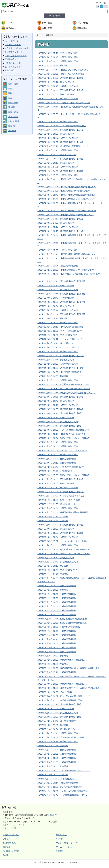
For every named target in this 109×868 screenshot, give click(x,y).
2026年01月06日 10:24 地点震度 (53, 318)
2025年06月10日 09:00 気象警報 (53, 775)
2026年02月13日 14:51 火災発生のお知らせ (58, 167)
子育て (11, 88)
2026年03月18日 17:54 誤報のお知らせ (56, 94)
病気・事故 (13, 117)
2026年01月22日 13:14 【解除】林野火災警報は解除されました (67, 254)
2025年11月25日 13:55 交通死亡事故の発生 (58, 380)
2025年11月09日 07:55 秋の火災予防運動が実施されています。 (67, 393)
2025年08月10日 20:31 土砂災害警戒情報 (57, 635)
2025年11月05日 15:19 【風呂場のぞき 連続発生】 (62, 434)
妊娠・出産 (13, 84)
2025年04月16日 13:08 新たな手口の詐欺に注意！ (61, 787)
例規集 (6, 855)
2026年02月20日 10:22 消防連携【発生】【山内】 (61, 142)
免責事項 (60, 851)
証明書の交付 (11, 59)
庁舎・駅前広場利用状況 (16, 56)
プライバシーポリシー (65, 847)
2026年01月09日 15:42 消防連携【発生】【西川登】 (62, 314)
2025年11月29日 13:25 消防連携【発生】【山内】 (61, 368)
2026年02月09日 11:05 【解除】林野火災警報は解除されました (67, 187)
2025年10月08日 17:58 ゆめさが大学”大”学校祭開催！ (62, 450)
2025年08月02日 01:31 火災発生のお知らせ (58, 713)
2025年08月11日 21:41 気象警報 (53, 574)
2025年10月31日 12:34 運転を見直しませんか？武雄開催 (64, 438)
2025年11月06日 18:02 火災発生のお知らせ (58, 422)
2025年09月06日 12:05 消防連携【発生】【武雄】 (61, 533)
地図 (53, 815)
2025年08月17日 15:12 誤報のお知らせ (56, 558)
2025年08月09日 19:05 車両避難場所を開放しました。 (63, 684)
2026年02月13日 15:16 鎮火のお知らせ (56, 163)
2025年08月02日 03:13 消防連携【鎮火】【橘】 (60, 704)
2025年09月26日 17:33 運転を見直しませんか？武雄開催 (64, 475)
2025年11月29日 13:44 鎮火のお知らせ (56, 360)
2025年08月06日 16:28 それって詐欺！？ (57, 692)
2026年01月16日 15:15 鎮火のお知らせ (56, 286)
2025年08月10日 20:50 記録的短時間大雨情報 (59, 627)
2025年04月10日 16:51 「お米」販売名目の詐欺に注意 (63, 791)
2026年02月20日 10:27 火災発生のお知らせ (58, 138)
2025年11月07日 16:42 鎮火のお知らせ (56, 401)
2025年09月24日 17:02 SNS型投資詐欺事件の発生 (61, 496)
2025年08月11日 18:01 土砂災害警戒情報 (57, 586)
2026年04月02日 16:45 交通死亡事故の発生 (58, 57)
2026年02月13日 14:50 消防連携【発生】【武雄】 (61, 171)
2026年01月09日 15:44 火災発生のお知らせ (58, 310)
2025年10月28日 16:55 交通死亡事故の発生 (58, 446)
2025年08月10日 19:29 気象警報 (53, 656)
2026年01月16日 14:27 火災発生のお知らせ (58, 290)
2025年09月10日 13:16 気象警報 (53, 516)
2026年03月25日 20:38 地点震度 (53, 65)
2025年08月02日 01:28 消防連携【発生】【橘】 (60, 717)
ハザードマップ (12, 41)
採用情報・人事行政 (11, 851)
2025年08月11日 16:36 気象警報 (53, 590)
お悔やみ (12, 126)
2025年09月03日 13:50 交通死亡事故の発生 (58, 545)
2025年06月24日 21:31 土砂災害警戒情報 (57, 750)
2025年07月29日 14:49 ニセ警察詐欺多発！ (58, 721)
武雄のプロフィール (11, 835)
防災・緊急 (47, 23)
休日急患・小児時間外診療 (17, 48)
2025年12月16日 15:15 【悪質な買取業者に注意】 (61, 327)
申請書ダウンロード (14, 52)
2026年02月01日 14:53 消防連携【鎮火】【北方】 (61, 219)
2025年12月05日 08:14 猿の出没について (57, 343)
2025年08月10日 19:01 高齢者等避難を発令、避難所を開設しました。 (70, 668)
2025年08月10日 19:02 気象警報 (53, 664)
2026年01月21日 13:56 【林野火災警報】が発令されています (66, 270)
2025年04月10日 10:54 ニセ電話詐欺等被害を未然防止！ (64, 795)
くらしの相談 (13, 121)
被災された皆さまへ (14, 67)
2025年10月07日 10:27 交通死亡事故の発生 (58, 455)
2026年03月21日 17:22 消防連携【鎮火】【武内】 (61, 78)
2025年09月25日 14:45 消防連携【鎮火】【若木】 (61, 479)
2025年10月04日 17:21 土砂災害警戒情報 (57, 459)
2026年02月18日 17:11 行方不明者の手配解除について (63, 146)
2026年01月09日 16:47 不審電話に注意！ (57, 298)
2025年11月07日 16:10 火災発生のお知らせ (58, 405)
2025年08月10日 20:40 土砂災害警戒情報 (57, 631)
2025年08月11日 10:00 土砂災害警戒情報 (57, 615)
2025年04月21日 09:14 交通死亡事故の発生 (58, 783)
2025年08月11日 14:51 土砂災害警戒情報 (57, 602)
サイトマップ (61, 835)
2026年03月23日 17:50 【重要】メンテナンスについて (63, 70)
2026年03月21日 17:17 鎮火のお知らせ (56, 82)
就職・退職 (13, 112)
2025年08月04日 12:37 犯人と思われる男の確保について (64, 696)
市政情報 (7, 847)
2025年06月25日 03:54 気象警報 (53, 746)
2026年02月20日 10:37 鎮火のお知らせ (56, 134)
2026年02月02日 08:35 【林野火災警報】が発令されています (66, 215)
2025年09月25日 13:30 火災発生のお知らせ (58, 488)
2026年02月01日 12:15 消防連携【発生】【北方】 (61, 231)
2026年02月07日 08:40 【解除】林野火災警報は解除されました (67, 195)
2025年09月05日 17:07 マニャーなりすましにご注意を (63, 541)
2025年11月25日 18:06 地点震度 (53, 376)
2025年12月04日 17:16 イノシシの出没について (60, 347)
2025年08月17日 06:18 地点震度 (53, 566)
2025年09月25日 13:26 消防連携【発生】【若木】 (61, 492)
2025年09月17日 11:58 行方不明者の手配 (57, 504)
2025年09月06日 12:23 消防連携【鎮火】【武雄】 (61, 525)
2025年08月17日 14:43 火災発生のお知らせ (58, 562)
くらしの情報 (82, 23)
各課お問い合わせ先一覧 (13, 825)
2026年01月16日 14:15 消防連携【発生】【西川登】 (62, 294)
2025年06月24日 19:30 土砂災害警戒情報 (57, 762)
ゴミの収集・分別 (13, 63)
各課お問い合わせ (10, 843)
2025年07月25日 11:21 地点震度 (53, 725)
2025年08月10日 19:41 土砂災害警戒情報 (57, 652)
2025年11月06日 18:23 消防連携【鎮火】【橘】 (60, 413)
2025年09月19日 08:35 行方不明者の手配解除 (59, 500)
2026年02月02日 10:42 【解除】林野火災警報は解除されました (67, 211)
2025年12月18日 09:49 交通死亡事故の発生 (58, 323)
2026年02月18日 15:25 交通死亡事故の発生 (58, 150)
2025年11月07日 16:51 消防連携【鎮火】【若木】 (61, 397)
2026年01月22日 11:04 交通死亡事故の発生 (58, 266)
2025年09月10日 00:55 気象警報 (53, 521)
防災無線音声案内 (13, 45)
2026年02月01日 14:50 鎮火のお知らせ (56, 223)
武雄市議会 (82, 28)
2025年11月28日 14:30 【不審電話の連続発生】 (60, 372)
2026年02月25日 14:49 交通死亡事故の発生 (58, 122)
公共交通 (12, 131)
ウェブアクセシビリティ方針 (68, 843)
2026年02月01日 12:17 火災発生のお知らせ (58, 227)
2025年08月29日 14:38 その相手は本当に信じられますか (64, 549)
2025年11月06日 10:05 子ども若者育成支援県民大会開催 (64, 430)
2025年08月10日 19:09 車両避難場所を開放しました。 (63, 660)
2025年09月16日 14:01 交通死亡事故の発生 (58, 508)
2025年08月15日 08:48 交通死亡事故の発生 (58, 570)
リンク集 (60, 839)
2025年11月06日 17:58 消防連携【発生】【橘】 (60, 426)
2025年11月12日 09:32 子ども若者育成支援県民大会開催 (64, 389)
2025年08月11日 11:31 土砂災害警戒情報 (57, 606)
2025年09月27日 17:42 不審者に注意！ (56, 471)
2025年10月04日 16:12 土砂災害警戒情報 (57, 463)
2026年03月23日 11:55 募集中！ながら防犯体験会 (61, 74)
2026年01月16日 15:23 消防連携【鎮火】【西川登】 (62, 281)
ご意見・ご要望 (10, 828)
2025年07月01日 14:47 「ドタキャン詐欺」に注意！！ (63, 737)
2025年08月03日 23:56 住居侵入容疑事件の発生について (64, 700)
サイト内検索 (54, 16)
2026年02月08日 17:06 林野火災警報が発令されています (64, 191)
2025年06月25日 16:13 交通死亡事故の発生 (58, 742)
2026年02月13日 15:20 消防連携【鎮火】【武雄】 (61, 159)
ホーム (39, 35)
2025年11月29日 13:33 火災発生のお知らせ (58, 364)
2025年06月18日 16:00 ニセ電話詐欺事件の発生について (64, 770)
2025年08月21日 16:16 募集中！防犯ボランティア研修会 (64, 554)
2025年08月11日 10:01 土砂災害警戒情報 (57, 610)
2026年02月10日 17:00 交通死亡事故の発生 (58, 175)
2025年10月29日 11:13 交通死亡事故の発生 (58, 442)
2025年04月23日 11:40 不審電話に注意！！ (58, 779)
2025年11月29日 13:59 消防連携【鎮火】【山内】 (61, 356)
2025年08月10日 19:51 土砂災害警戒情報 (57, 643)
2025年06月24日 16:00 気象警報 (53, 766)
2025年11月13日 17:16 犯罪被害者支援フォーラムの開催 (64, 384)
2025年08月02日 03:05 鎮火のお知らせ (56, 709)
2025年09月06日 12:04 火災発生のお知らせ (58, 537)
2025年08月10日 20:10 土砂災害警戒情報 (57, 639)
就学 (10, 93)
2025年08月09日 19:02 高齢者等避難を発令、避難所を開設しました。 (70, 688)
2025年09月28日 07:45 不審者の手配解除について (61, 467)
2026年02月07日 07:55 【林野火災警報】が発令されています (66, 199)
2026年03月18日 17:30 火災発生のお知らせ (58, 99)
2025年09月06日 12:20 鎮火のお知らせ (56, 529)
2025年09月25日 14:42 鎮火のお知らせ (56, 483)
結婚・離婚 (13, 103)
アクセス (7, 839)
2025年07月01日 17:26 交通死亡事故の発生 (58, 733)
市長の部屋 (47, 28)
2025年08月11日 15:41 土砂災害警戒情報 (57, 594)
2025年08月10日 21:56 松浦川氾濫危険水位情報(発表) (62, 623)
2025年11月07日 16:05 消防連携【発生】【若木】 (61, 409)
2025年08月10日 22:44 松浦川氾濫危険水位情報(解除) (62, 619)
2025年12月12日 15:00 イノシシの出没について (60, 331)
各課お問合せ (11, 70)
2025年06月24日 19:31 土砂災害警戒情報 (57, 758)
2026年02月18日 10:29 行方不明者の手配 (57, 155)
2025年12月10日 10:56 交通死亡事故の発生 (58, 335)
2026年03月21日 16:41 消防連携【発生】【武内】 (61, 90)
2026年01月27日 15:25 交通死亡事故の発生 (58, 250)
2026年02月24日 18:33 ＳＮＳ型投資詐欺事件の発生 (62, 126)
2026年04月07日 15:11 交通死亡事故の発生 (58, 53)
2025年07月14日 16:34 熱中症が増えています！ (60, 729)
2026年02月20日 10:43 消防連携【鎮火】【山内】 (61, 130)
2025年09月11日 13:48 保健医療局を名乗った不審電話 (63, 512)
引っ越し (12, 107)
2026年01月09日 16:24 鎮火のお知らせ (56, 306)
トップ (9, 23)
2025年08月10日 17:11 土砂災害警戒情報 (57, 672)
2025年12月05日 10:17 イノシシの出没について (60, 339)
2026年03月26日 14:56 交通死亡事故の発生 (58, 61)
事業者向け (11, 28)
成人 (10, 98)
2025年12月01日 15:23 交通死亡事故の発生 (58, 352)
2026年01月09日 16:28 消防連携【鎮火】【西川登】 (62, 302)
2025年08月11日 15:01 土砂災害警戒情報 (57, 598)
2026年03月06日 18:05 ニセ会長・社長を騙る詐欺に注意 (64, 103)
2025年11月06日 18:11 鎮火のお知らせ (56, 418)
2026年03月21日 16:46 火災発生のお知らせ (58, 86)
